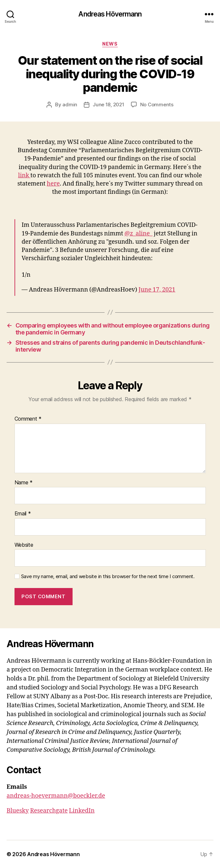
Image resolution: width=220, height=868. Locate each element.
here (53, 184)
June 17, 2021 (157, 290)
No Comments (157, 104)
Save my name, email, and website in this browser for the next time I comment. (108, 576)
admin (70, 104)
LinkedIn (82, 811)
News (110, 44)
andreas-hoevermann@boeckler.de (56, 796)
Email (23, 514)
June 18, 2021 (109, 104)
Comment (28, 419)
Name (24, 483)
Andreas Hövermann (110, 14)
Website (24, 545)
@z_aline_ (138, 234)
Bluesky (18, 811)
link (24, 175)
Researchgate (49, 811)
